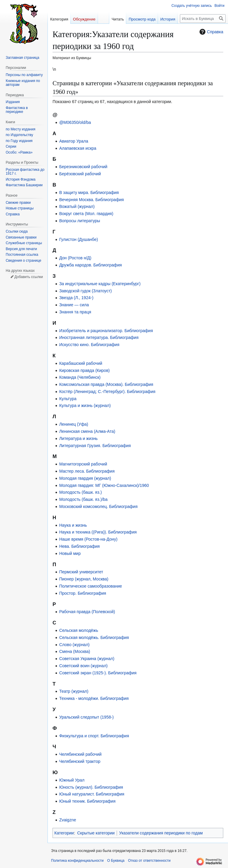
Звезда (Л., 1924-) (76, 298)
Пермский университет (81, 572)
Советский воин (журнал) (83, 666)
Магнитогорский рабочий (83, 464)
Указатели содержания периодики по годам (161, 833)
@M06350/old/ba (75, 122)
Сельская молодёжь (79, 630)
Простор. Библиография (83, 593)
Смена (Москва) (75, 651)
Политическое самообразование (90, 586)
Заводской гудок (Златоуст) (85, 291)
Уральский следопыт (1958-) (86, 717)
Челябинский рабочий (80, 754)
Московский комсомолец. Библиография (98, 506)
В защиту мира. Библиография (89, 192)
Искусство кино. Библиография (89, 345)
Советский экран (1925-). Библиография (98, 673)
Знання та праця (75, 312)
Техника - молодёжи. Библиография (94, 698)
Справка (211, 32)
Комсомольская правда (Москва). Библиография (106, 384)
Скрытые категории (96, 833)
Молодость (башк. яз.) (80, 492)
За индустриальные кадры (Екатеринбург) (100, 284)
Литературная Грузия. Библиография (95, 446)
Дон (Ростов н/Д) (75, 258)
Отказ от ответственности (149, 861)
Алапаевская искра (78, 148)
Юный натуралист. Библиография (92, 794)
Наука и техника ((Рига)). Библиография (98, 532)
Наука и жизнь (73, 525)
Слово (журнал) (74, 645)
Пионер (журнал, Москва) (84, 579)
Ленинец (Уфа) (73, 424)
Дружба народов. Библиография (90, 265)
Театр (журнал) (74, 691)
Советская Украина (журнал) (87, 659)
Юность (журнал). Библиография (91, 787)
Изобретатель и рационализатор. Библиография (106, 331)
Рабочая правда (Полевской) (87, 612)
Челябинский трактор (80, 761)
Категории (64, 833)
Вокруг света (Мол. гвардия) (86, 214)
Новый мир (70, 553)
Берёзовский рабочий (80, 174)
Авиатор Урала (74, 141)
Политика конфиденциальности (77, 861)
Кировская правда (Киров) (84, 370)
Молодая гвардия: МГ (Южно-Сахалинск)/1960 (104, 485)
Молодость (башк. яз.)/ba (83, 499)
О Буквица (116, 861)
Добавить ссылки (28, 277)
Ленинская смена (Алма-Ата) (87, 431)
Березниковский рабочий (83, 167)
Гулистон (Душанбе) (79, 239)
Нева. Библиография (79, 546)
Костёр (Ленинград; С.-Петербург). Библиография (107, 392)
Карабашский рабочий (81, 363)
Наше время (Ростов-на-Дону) (88, 539)
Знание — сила (74, 305)
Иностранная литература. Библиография (99, 337)
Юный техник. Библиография (87, 801)
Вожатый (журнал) (77, 206)
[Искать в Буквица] (203, 19)
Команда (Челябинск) (80, 377)
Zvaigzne (68, 820)
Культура (68, 399)
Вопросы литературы (80, 221)
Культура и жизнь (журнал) (85, 405)
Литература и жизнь (78, 438)
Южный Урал (72, 780)
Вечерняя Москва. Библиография (91, 200)
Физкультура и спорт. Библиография (94, 736)
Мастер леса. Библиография (87, 471)
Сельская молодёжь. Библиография (94, 637)
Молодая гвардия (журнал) (85, 478)
